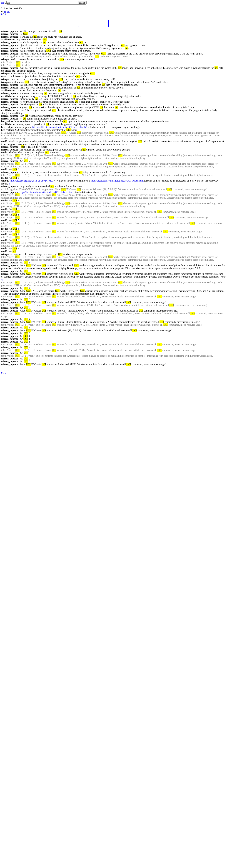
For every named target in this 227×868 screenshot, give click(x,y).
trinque (5, 59)
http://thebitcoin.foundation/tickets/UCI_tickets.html (117, 181)
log (3, 3)
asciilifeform (8, 40)
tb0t (3, 62)
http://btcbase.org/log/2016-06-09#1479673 (32, 181)
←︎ (5, 11)
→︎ (8, 11)
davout (5, 181)
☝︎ (10, 184)
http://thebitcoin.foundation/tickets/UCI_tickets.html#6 (60, 127)
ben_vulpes (7, 121)
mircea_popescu (10, 31)
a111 (4, 56)
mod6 (4, 141)
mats (4, 76)
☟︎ (94, 59)
